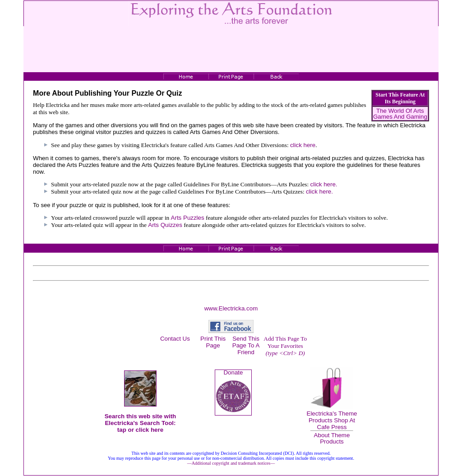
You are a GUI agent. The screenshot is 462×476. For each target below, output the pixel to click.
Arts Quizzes (165, 225)
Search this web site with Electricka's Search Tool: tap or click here (141, 423)
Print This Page (213, 342)
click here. (324, 184)
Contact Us (175, 339)
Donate (233, 372)
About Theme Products (332, 438)
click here (303, 145)
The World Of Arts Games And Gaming (400, 114)
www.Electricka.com (231, 308)
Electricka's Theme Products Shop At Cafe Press (332, 420)
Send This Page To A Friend (246, 345)
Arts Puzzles (188, 218)
